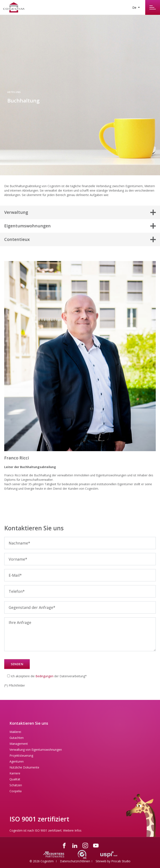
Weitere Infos (72, 830)
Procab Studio (121, 861)
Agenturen (17, 761)
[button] (80, 212)
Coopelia (16, 791)
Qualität (15, 779)
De (135, 8)
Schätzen (16, 785)
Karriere (15, 773)
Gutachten (17, 738)
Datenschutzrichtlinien (75, 861)
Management (19, 744)
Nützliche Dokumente (24, 767)
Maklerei (15, 732)
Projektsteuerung (21, 755)
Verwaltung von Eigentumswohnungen (36, 750)
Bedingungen (44, 676)
